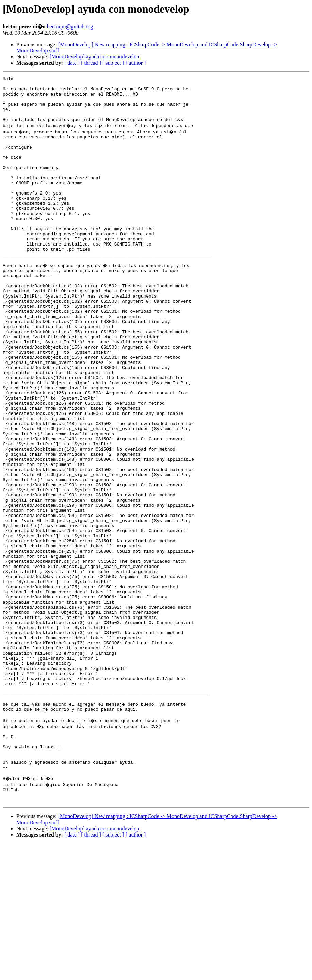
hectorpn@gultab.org (70, 26)
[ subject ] (113, 63)
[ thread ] (91, 63)
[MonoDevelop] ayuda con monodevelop (94, 57)
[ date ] (72, 63)
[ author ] (136, 63)
